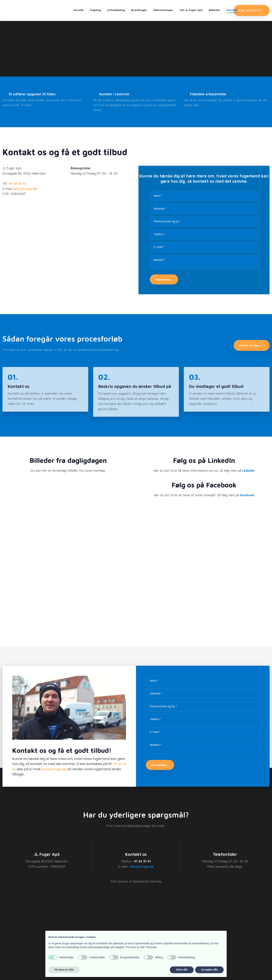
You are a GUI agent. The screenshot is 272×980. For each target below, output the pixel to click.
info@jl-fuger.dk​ (25, 189)
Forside (79, 10)
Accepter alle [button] (209, 970)
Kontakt (232, 10)
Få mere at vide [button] (64, 970)
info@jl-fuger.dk (54, 769)
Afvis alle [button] (182, 970)
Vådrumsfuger (163, 10)
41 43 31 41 (142, 861)
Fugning (95, 10)
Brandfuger (139, 10)
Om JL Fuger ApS (191, 10)
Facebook (247, 495)
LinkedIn (248, 471)
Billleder (215, 10)
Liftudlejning (116, 10)
